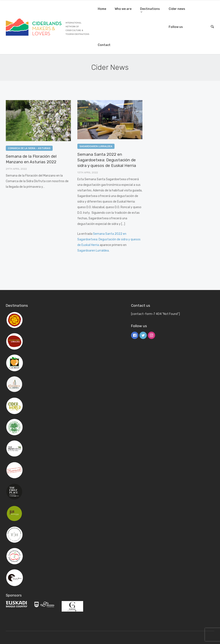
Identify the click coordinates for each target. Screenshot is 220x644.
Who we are (123, 9)
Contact (104, 45)
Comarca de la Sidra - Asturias (29, 148)
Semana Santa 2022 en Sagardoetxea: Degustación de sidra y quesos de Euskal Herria (107, 160)
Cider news (177, 9)
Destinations (150, 9)
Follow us (176, 27)
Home (102, 9)
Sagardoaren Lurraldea (96, 146)
